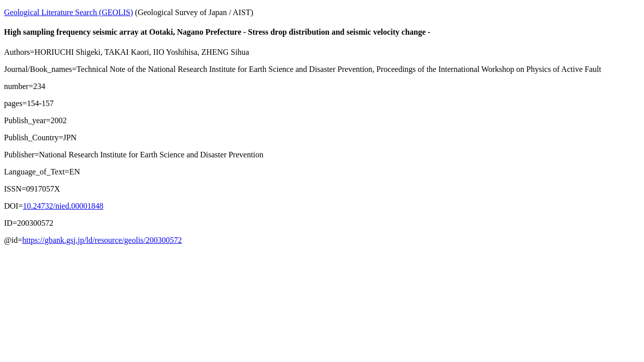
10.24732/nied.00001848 (63, 206)
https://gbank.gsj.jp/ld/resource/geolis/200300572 (102, 240)
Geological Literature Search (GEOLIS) (68, 12)
